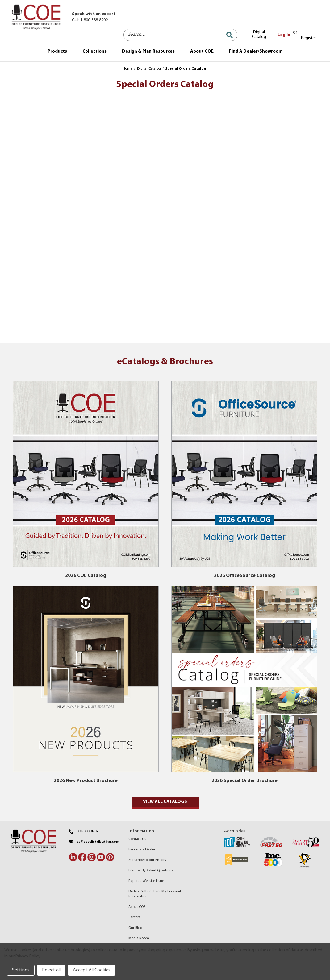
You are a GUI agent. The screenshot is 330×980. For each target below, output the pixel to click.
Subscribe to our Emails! (148, 860)
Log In (284, 35)
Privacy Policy (28, 956)
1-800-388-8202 (94, 20)
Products (57, 52)
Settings (21, 970)
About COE (202, 52)
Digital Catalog (259, 35)
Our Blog (135, 928)
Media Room (139, 938)
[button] (86, 474)
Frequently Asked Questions (151, 871)
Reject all (51, 970)
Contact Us (137, 839)
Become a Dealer (142, 850)
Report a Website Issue (146, 881)
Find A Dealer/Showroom (256, 52)
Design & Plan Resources (148, 52)
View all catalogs (165, 802)
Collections (94, 52)
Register (308, 38)
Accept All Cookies (92, 970)
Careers (134, 917)
